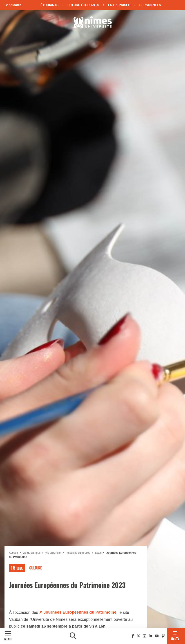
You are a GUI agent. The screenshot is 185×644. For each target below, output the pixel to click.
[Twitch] (163, 636)
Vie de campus (32, 553)
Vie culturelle (53, 553)
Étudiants (49, 5)
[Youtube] (157, 636)
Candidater (13, 5)
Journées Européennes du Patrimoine (80, 612)
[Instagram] (145, 636)
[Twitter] (138, 636)
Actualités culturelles (78, 553)
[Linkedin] (150, 636)
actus (98, 553)
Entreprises (119, 5)
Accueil (13, 553)
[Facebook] (133, 636)
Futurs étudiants (83, 5)
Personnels (150, 5)
